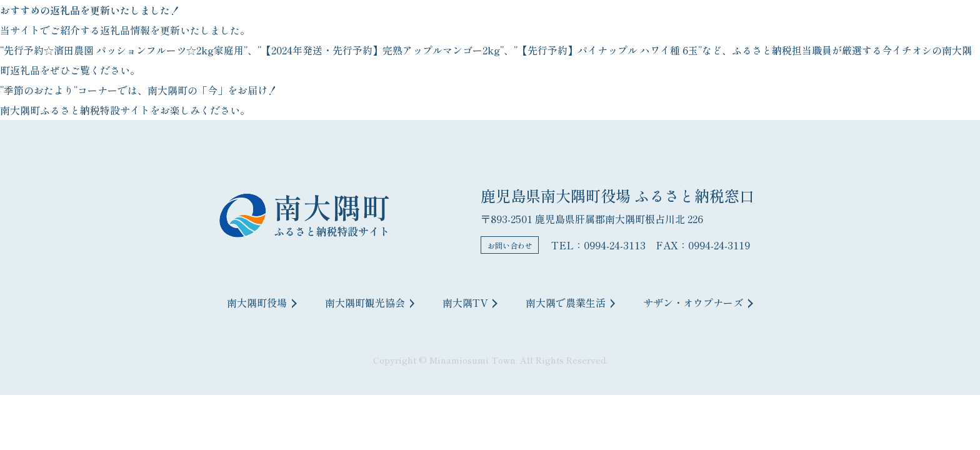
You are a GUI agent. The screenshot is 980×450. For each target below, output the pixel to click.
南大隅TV (470, 302)
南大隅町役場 (262, 302)
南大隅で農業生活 (570, 302)
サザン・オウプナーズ (698, 302)
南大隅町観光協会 (370, 302)
